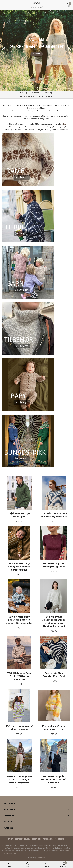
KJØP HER (36, 54)
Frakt (11, 839)
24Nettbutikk (41, 858)
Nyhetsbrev (60, 839)
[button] (70, 50)
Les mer (58, 851)
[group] (36, 50)
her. (65, 124)
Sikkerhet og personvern (42, 839)
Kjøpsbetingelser (23, 839)
